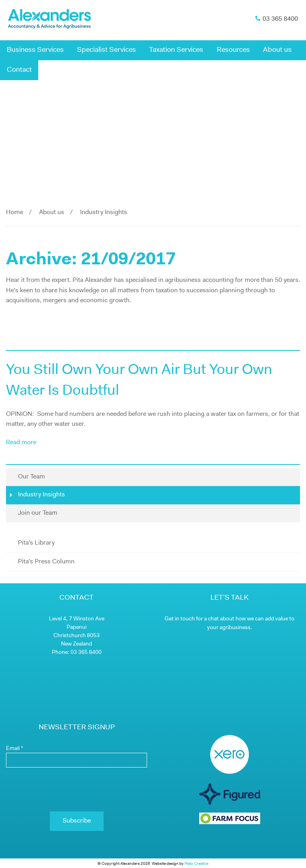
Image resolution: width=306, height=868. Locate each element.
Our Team (31, 477)
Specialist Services (106, 50)
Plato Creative (196, 864)
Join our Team (38, 513)
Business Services (35, 50)
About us (277, 50)
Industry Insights (37, 495)
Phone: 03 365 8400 (77, 652)
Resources (233, 50)
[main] (153, 282)
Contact (19, 70)
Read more (21, 443)
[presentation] (76, 789)
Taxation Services (176, 50)
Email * (15, 749)
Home (15, 213)
